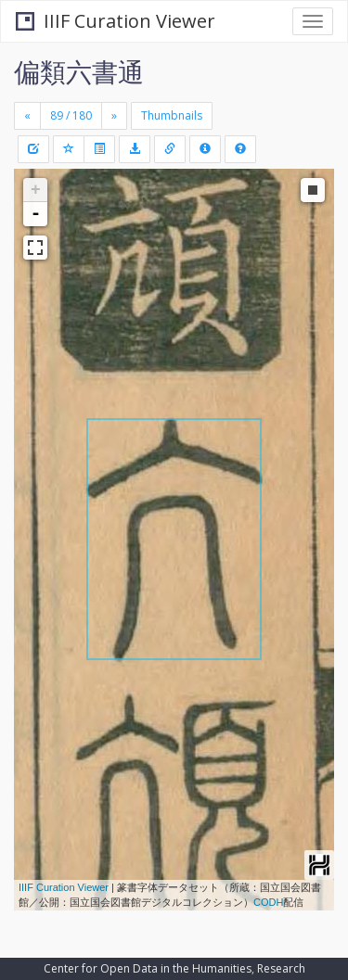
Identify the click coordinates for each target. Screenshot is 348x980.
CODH (268, 902)
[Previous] (27, 116)
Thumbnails (172, 115)
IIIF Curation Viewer (116, 21)
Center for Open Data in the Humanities (148, 968)
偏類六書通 (79, 71)
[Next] (114, 116)
